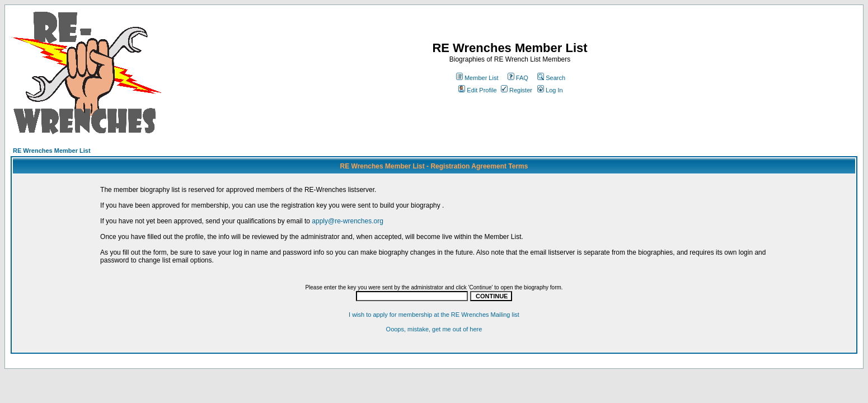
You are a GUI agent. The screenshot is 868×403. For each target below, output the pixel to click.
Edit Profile (477, 90)
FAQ (518, 78)
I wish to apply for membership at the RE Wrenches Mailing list (434, 315)
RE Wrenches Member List (52, 151)
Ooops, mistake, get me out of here (434, 329)
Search (551, 78)
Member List (477, 78)
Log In (550, 90)
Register (517, 90)
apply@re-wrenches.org (348, 221)
